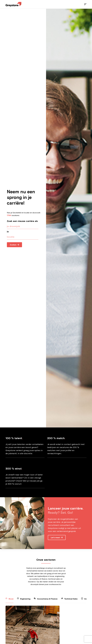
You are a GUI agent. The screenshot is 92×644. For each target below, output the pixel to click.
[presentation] (23, 237)
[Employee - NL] (13, 4)
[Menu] (85, 4)
